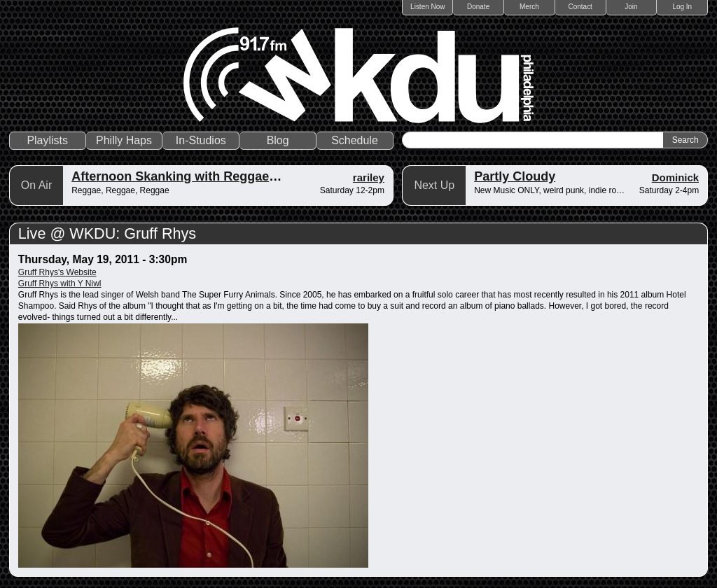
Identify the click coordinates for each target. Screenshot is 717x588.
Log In (682, 7)
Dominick (676, 177)
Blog (278, 140)
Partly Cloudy (515, 176)
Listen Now (427, 7)
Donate (478, 7)
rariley (369, 177)
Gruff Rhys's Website (57, 272)
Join (631, 7)
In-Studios (201, 140)
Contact (580, 7)
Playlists (47, 140)
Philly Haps (124, 140)
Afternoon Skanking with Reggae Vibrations (203, 176)
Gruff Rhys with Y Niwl (60, 283)
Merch (529, 7)
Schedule (355, 140)
